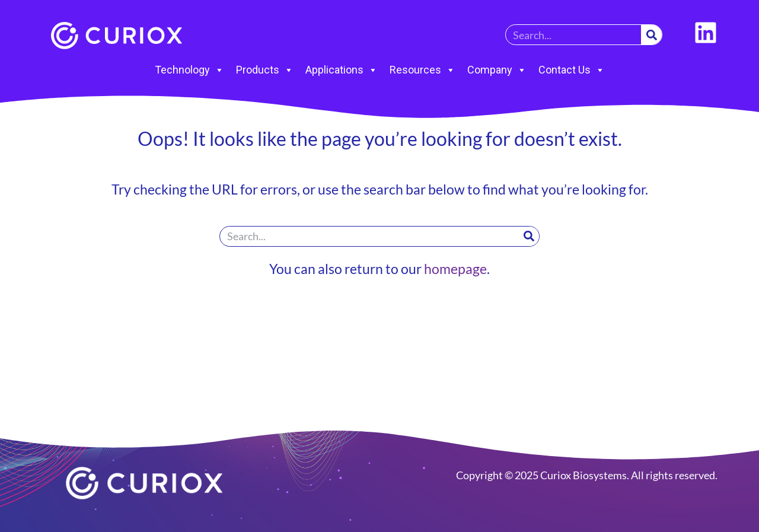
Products (265, 70)
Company (497, 70)
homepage (455, 269)
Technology (189, 70)
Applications (342, 70)
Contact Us (572, 70)
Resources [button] (422, 70)
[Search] (651, 35)
